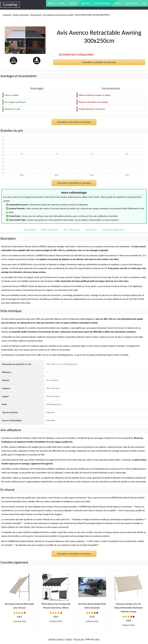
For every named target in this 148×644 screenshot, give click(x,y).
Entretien (73, 3)
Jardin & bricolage (102, 3)
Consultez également (113, 230)
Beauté (51, 3)
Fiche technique (50, 230)
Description (30, 230)
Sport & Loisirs (132, 3)
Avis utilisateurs (72, 230)
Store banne (36, 15)
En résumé (91, 230)
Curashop (7, 15)
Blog (144, 3)
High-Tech (86, 3)
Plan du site (79, 639)
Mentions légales (56, 639)
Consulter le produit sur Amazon (99, 62)
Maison (118, 3)
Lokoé (97, 639)
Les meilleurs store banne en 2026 (58, 15)
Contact (69, 639)
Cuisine (62, 3)
